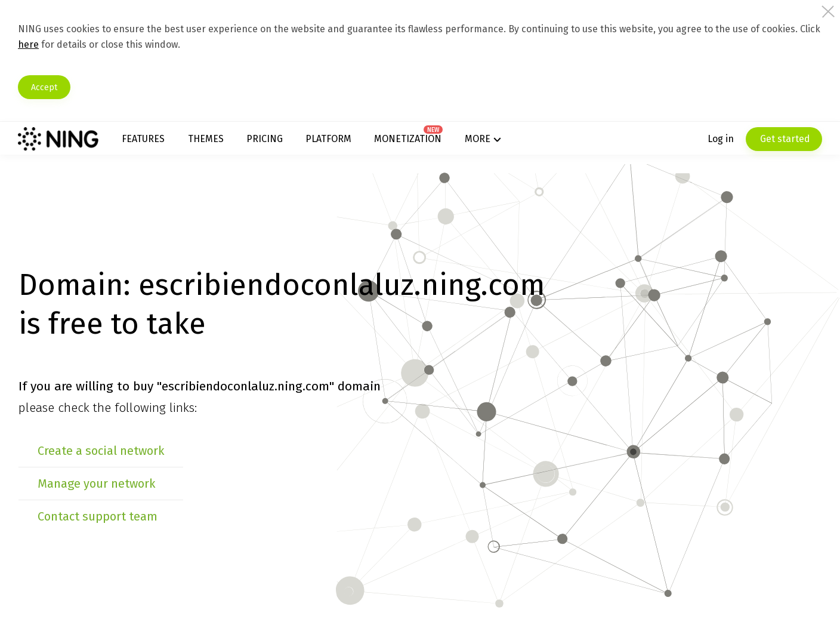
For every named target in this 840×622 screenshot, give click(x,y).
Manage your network (149, 522)
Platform (350, 143)
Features (192, 143)
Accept (106, 87)
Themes (245, 143)
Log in (668, 143)
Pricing (296, 143)
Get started (731, 143)
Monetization (421, 143)
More (482, 143)
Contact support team (150, 555)
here (189, 44)
